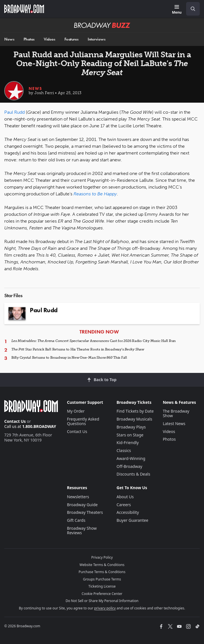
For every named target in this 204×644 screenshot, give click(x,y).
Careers (124, 505)
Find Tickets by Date (135, 411)
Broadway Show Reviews (82, 530)
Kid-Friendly (128, 443)
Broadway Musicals (134, 419)
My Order (76, 411)
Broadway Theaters (85, 512)
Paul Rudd (14, 112)
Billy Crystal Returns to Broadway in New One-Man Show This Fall (69, 358)
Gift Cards (76, 520)
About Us (125, 497)
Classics (124, 450)
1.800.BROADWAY (39, 426)
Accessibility (128, 512)
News (9, 39)
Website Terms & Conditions (102, 565)
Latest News (174, 424)
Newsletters (78, 497)
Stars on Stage (130, 435)
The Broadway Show (176, 413)
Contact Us (15, 421)
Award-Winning (131, 458)
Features (71, 39)
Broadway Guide (82, 505)
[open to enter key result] (193, 9)
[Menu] (177, 10)
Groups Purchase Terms (102, 579)
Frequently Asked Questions (83, 421)
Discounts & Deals (133, 474)
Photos (29, 39)
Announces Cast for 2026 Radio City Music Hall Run (93, 341)
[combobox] (191, 9)
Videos (49, 39)
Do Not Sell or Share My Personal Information (102, 601)
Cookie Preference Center (102, 594)
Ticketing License (102, 586)
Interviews (96, 39)
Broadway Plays (131, 427)
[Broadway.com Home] (24, 9)
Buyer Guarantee (133, 520)
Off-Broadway (130, 466)
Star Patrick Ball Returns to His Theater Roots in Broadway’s (78, 349)
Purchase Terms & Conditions (102, 572)
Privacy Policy (102, 557)
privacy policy (105, 608)
